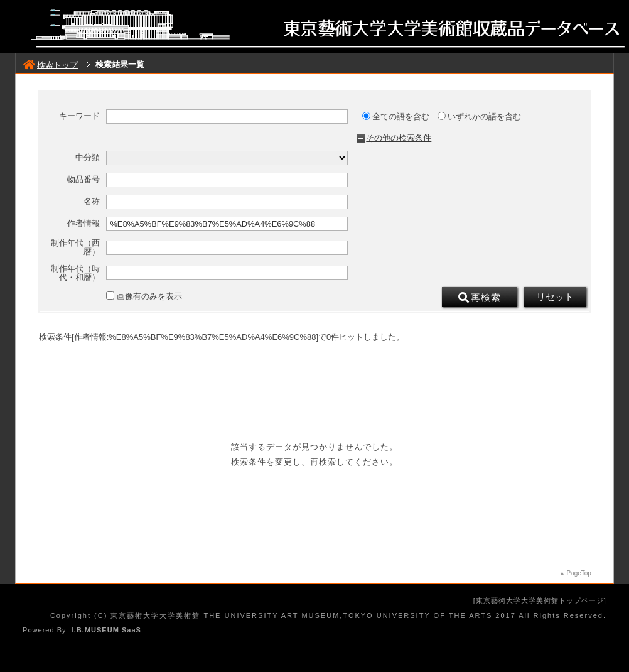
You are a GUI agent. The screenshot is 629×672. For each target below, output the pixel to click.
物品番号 (83, 180)
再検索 (480, 298)
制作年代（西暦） (75, 247)
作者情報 (83, 224)
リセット (555, 297)
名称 (92, 202)
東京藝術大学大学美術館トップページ (540, 600)
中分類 (88, 158)
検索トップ (51, 65)
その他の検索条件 (399, 138)
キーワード (79, 116)
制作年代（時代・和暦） (75, 273)
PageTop (578, 573)
